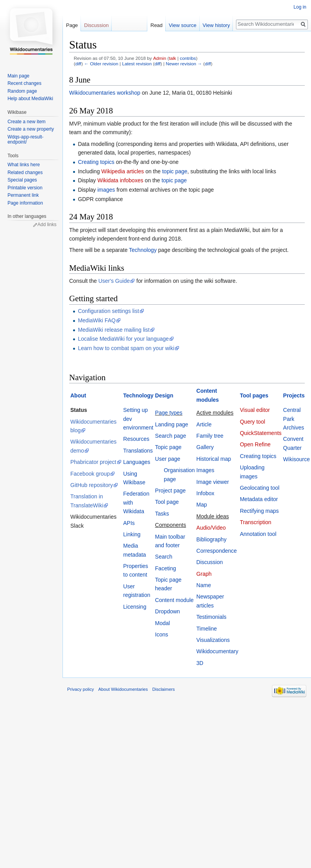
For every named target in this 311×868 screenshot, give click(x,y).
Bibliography (212, 539)
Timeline (207, 629)
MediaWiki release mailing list (114, 330)
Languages (137, 462)
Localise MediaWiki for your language (123, 339)
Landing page (172, 424)
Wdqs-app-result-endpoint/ (25, 140)
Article (204, 424)
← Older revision (101, 64)
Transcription (256, 522)
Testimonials (212, 617)
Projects (294, 395)
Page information (25, 203)
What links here (24, 165)
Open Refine (255, 444)
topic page (175, 171)
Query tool (253, 422)
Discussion (210, 562)
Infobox (206, 493)
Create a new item (26, 122)
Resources (136, 439)
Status (79, 410)
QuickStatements (261, 433)
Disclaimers (164, 689)
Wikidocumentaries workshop (105, 93)
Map (202, 505)
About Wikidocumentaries (123, 689)
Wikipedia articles (122, 171)
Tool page (167, 502)
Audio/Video (211, 528)
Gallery (205, 447)
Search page (171, 436)
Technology (143, 250)
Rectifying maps (259, 511)
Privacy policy (80, 689)
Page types (169, 413)
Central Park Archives (294, 419)
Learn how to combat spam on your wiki (126, 348)
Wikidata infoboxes (120, 180)
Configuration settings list (108, 311)
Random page (22, 91)
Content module (174, 600)
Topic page (168, 447)
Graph (204, 574)
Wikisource (297, 459)
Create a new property (31, 129)
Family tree (210, 436)
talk (172, 58)
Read (155, 25)
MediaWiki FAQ (97, 320)
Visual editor (255, 410)
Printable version (25, 188)
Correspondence (217, 551)
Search (164, 557)
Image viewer (213, 482)
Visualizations (213, 640)
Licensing (135, 607)
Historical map (214, 459)
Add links (47, 225)
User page (168, 459)
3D (200, 663)
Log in (300, 7)
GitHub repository (92, 485)
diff (78, 64)
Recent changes (24, 83)
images (106, 190)
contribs (188, 58)
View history (214, 25)
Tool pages (254, 395)
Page (72, 25)
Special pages (22, 180)
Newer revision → (184, 64)
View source (181, 25)
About (78, 395)
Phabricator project (93, 462)
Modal (163, 623)
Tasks (162, 514)
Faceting (166, 568)
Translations (138, 451)
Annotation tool (258, 534)
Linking (132, 534)
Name (204, 585)
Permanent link (23, 195)
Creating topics (96, 162)
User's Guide (114, 281)
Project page (171, 491)
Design (164, 395)
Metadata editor (259, 499)
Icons (162, 634)
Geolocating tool (260, 488)
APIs (129, 523)
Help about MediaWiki (30, 99)
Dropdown (168, 611)
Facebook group (90, 474)
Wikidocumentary (217, 651)
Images (206, 470)
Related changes (25, 173)
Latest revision (137, 64)
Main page (18, 76)
